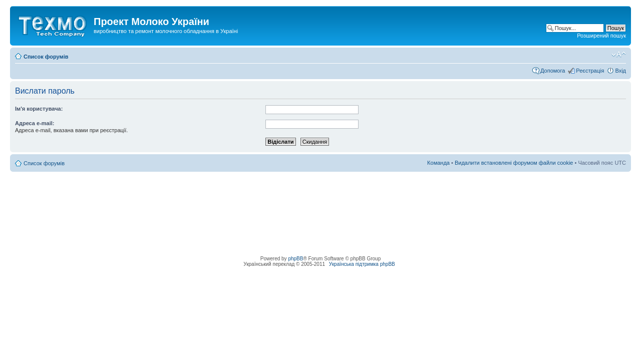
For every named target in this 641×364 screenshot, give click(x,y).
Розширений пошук (601, 36)
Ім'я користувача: (39, 109)
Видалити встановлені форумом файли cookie (514, 163)
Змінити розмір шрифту (619, 55)
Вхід (620, 71)
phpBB (295, 259)
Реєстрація (590, 71)
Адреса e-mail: (35, 123)
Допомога (553, 71)
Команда (438, 163)
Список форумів (46, 57)
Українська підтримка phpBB (362, 264)
